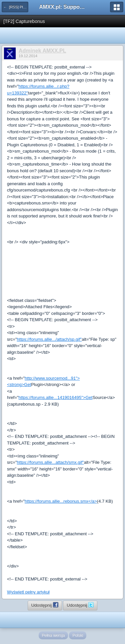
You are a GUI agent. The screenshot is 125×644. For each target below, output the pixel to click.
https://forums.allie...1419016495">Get (56, 397)
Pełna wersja (53, 635)
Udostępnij (45, 605)
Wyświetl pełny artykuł (28, 592)
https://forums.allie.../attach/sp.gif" (49, 339)
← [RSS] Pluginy (16, 7)
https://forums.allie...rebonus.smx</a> (61, 501)
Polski (78, 635)
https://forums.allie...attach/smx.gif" (50, 462)
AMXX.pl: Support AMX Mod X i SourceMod (63, 7)
